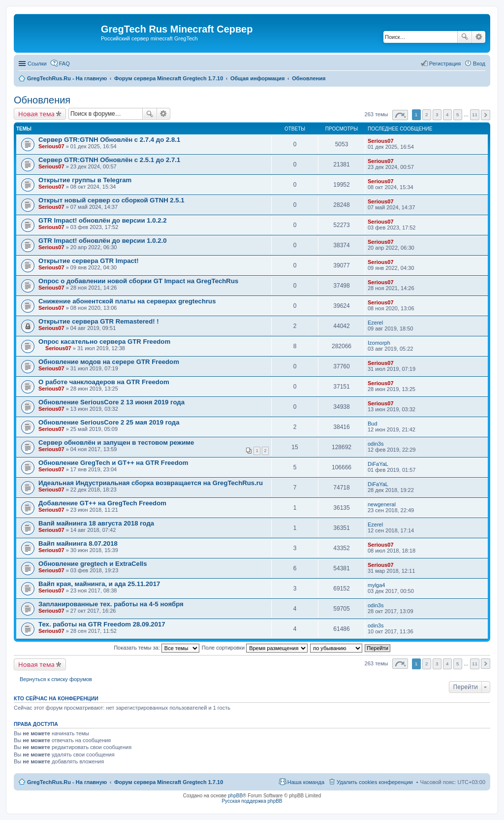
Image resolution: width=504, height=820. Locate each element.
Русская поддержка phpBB (252, 801)
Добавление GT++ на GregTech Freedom (102, 503)
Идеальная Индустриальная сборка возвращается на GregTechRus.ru (151, 483)
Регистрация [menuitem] (445, 64)
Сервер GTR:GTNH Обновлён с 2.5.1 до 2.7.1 (109, 160)
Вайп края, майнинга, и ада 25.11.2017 (99, 584)
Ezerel (375, 323)
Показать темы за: (157, 648)
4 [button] (447, 115)
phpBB (235, 796)
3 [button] (437, 115)
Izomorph (379, 343)
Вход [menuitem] (479, 64)
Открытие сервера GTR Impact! (89, 261)
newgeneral (382, 504)
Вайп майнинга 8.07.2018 (78, 543)
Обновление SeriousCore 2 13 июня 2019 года (111, 402)
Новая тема (36, 114)
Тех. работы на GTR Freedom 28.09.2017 (102, 624)
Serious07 (51, 146)
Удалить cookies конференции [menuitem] (375, 782)
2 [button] (427, 115)
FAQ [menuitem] (64, 64)
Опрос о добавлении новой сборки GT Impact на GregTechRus (138, 281)
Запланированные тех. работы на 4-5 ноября (111, 604)
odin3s (376, 444)
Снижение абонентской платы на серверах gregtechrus (127, 301)
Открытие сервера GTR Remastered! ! (99, 321)
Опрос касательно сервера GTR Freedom (104, 342)
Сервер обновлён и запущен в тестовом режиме (116, 443)
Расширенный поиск (479, 37)
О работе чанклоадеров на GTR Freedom (104, 382)
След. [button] (486, 115)
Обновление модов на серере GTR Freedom (109, 362)
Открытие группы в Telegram (85, 180)
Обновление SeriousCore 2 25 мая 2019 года (109, 422)
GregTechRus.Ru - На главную (67, 782)
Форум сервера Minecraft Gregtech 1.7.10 (169, 782)
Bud (373, 424)
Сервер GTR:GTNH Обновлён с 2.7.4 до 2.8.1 (109, 140)
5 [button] (458, 115)
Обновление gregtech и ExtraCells (93, 564)
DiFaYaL (378, 464)
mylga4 (376, 585)
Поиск (465, 37)
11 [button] (475, 115)
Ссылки (37, 64)
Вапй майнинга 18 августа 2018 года (96, 523)
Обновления (42, 100)
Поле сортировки (255, 648)
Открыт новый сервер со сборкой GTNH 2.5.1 (111, 200)
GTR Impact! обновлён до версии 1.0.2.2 (103, 220)
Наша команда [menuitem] (306, 782)
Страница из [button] (400, 115)
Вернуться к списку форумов (56, 679)
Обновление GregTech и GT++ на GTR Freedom (113, 463)
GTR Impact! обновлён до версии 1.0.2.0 (103, 241)
